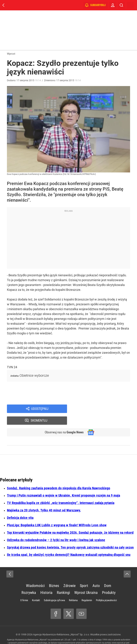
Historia (46, 581)
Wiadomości (35, 574)
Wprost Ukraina (86, 581)
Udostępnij (40, 409)
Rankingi (63, 581)
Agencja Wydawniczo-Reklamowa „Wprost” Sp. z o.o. (61, 623)
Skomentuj (103, 409)
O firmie (24, 589)
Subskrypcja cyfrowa (54, 589)
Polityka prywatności (106, 589)
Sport (84, 574)
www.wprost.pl (119, 632)
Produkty (109, 581)
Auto (96, 574)
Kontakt (36, 589)
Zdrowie (69, 574)
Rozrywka (29, 581)
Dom (108, 574)
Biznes (54, 574)
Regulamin (87, 589)
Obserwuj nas (63, 421)
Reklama (73, 589)
